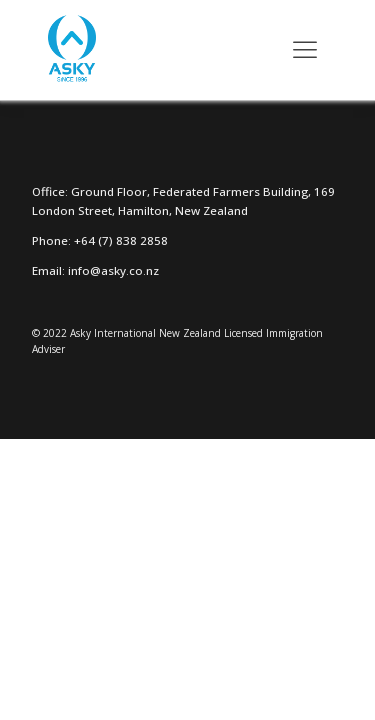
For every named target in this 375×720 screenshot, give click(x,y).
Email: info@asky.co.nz (95, 270)
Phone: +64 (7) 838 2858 (100, 240)
